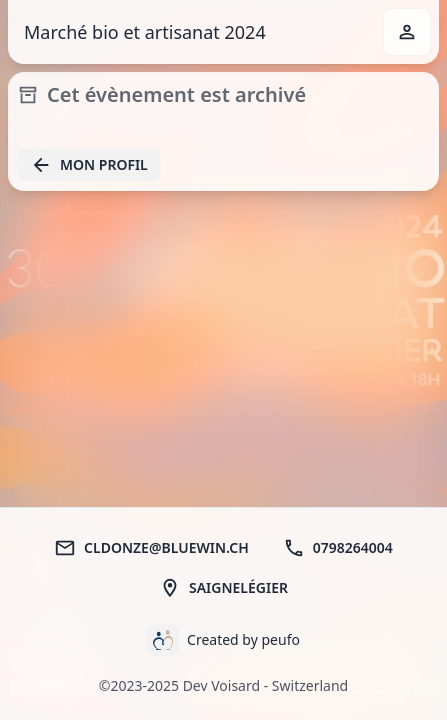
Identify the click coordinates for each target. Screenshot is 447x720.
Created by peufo (243, 639)
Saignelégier (223, 588)
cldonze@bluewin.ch (151, 548)
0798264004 (338, 548)
